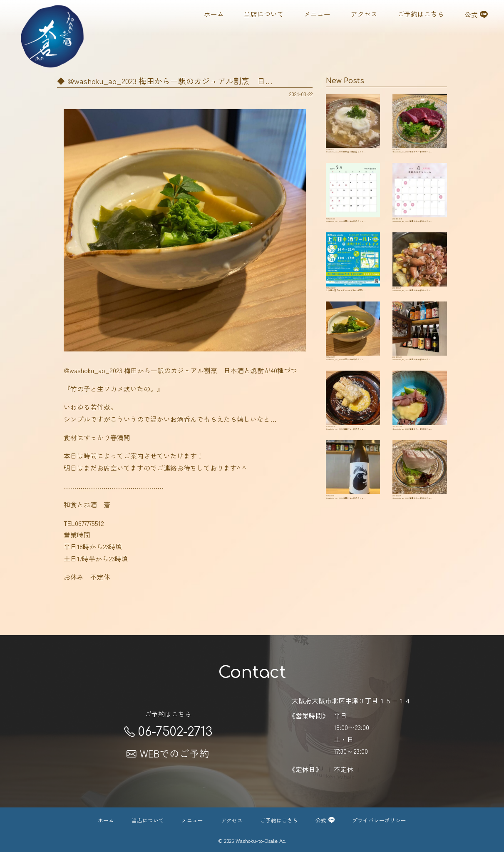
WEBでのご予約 (168, 753)
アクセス (364, 14)
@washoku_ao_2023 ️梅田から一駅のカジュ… (420, 130)
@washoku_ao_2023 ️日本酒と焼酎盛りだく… (353, 130)
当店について (264, 14)
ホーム (214, 14)
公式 (476, 14)
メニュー (317, 14)
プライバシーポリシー (379, 820)
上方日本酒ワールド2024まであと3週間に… (353, 294)
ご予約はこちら (421, 14)
